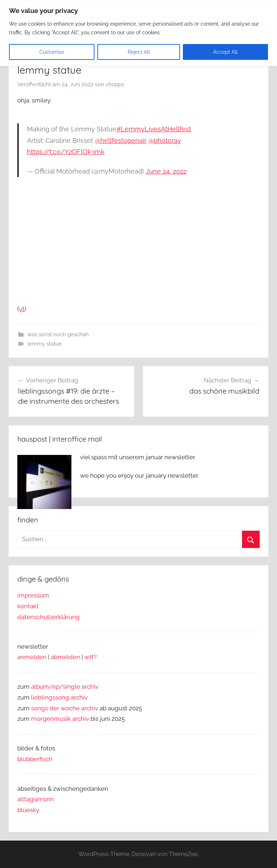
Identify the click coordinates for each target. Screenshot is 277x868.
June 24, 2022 (166, 171)
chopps (115, 84)
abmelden (65, 657)
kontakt (28, 606)
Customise (52, 52)
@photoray (165, 141)
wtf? (91, 657)
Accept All (225, 52)
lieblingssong (51, 697)
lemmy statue (45, 344)
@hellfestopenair (121, 141)
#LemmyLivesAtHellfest (154, 129)
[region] (138, 33)
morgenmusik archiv (60, 719)
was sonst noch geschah (58, 334)
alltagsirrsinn (36, 799)
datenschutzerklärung (49, 617)
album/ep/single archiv (65, 687)
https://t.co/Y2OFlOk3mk (66, 152)
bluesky (28, 810)
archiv (79, 697)
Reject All (139, 52)
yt (22, 309)
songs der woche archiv (65, 708)
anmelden (32, 657)
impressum (33, 595)
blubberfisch (35, 759)
